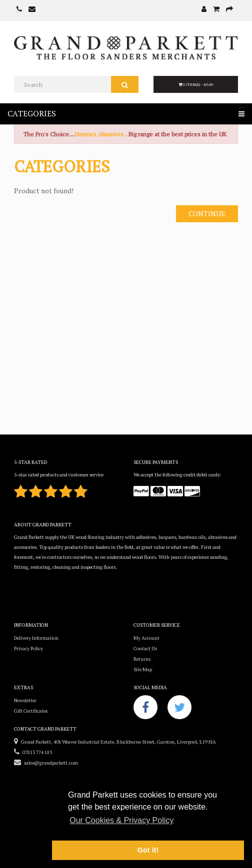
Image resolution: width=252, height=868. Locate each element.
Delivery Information (36, 638)
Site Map (143, 669)
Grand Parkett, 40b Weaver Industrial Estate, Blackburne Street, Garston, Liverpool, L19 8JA (115, 742)
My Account (146, 638)
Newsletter (25, 700)
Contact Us (145, 649)
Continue (207, 214)
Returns (142, 659)
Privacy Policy (28, 649)
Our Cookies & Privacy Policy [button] (121, 820)
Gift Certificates (31, 711)
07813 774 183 (33, 752)
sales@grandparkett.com (46, 763)
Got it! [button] (148, 850)
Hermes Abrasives (99, 134)
